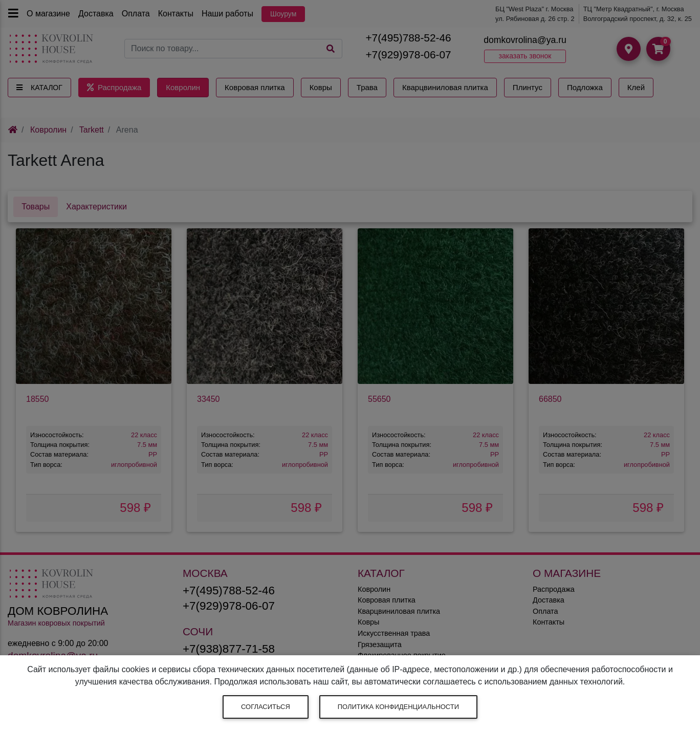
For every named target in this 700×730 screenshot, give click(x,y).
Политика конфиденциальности (398, 707)
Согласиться (266, 707)
